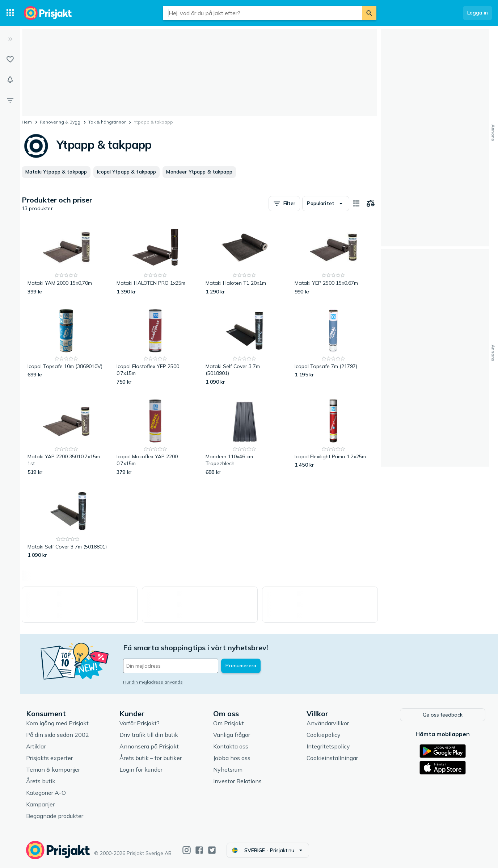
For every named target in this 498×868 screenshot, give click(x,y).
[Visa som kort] (356, 204)
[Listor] (10, 59)
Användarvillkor (328, 723)
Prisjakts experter (49, 758)
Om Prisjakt (229, 723)
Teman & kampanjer (53, 769)
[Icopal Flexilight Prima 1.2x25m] (333, 437)
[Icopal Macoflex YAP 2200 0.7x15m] (155, 437)
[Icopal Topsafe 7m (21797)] (333, 347)
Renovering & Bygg (60, 122)
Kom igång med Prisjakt (57, 723)
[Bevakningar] (10, 80)
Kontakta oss (231, 746)
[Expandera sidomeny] (10, 39)
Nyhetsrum (228, 769)
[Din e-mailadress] (171, 666)
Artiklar (36, 746)
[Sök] (369, 13)
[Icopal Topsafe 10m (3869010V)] (66, 347)
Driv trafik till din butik (149, 735)
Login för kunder (141, 769)
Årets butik (41, 781)
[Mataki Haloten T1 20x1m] (244, 260)
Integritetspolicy (328, 746)
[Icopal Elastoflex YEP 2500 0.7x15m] (155, 347)
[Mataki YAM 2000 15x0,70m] (66, 260)
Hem (27, 122)
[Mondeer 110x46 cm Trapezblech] (244, 437)
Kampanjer (40, 804)
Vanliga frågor (232, 735)
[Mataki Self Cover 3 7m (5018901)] (244, 347)
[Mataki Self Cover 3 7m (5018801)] (68, 523)
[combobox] (262, 13)
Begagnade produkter (55, 816)
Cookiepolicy (324, 735)
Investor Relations (237, 781)
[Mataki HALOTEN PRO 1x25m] (155, 260)
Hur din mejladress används (153, 682)
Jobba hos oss (232, 758)
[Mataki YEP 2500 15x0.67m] (333, 260)
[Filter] (10, 100)
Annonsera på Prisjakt (149, 746)
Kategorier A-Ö (46, 793)
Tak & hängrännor (107, 122)
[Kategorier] (10, 13)
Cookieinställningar (332, 758)
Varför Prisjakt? (140, 723)
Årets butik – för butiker (151, 758)
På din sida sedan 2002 (58, 735)
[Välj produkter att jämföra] (371, 204)
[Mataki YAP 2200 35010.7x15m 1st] (66, 437)
